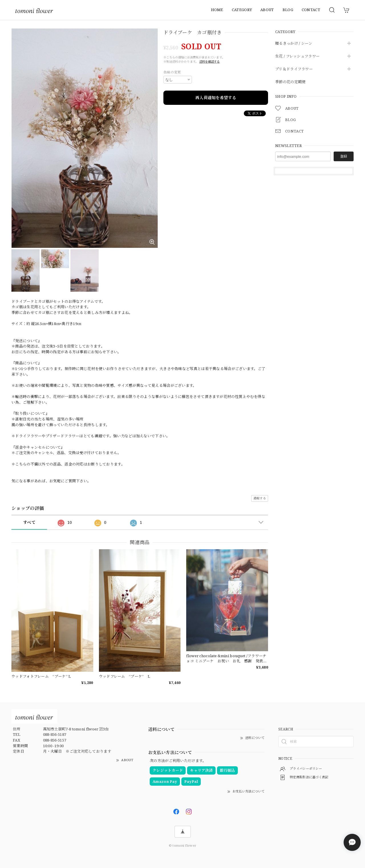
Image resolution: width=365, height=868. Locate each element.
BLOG (288, 10)
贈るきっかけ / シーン (294, 44)
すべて (29, 522)
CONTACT (311, 10)
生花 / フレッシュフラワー (297, 56)
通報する (260, 498)
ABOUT (267, 10)
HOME (217, 10)
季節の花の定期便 (290, 82)
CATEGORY (242, 10)
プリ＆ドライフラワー (294, 69)
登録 (344, 156)
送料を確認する (210, 62)
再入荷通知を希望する (216, 98)
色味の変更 (172, 72)
